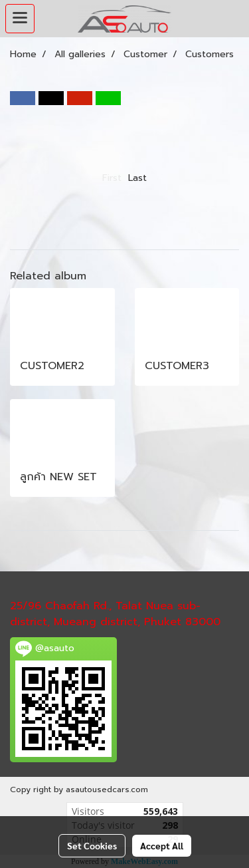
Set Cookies (92, 845)
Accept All (162, 845)
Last (137, 178)
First (112, 178)
